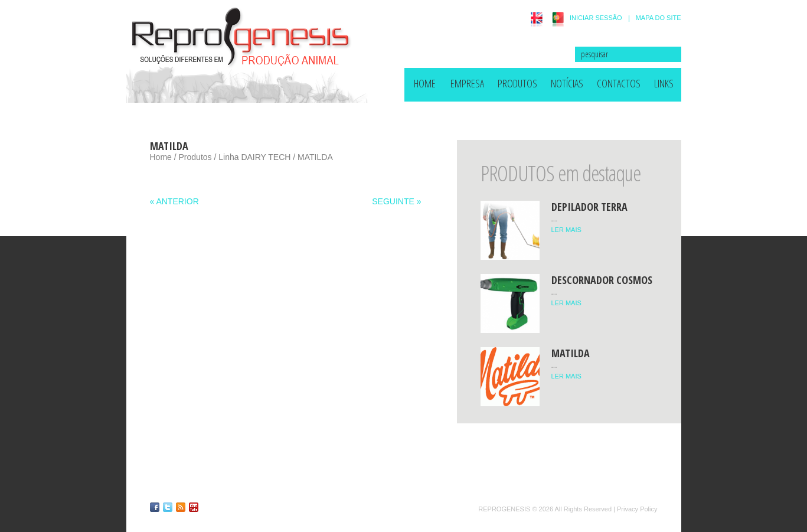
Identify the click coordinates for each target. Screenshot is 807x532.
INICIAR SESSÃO (596, 18)
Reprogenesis (504, 509)
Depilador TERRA (589, 207)
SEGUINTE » (396, 201)
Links (664, 83)
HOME (425, 83)
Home (161, 157)
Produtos (517, 83)
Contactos (619, 83)
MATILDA (571, 353)
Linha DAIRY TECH (254, 157)
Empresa (467, 83)
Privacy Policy (637, 509)
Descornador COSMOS (602, 280)
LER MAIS (566, 230)
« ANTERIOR (174, 201)
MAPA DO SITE (659, 18)
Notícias (567, 83)
